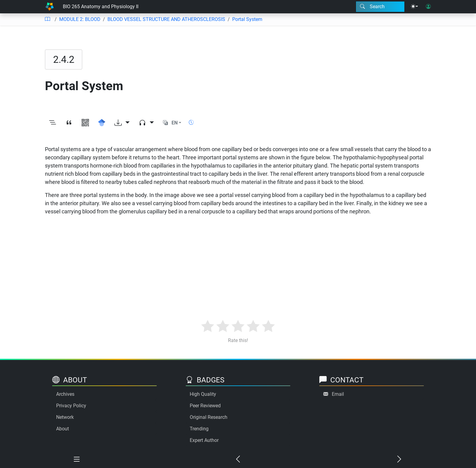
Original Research (209, 417)
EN (175, 123)
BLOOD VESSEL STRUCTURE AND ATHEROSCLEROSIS (166, 19)
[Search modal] (380, 7)
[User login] (428, 7)
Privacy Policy (71, 406)
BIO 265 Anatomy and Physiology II (101, 7)
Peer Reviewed (205, 406)
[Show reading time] (191, 122)
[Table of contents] (47, 19)
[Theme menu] (414, 7)
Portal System (247, 19)
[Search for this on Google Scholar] (102, 123)
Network (65, 417)
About (63, 429)
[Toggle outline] (53, 123)
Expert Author (204, 440)
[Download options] (122, 123)
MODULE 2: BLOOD (80, 19)
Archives (65, 394)
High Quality (203, 394)
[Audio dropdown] (146, 123)
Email (338, 394)
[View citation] (69, 123)
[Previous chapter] (238, 460)
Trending (199, 429)
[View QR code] (85, 123)
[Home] (49, 7)
